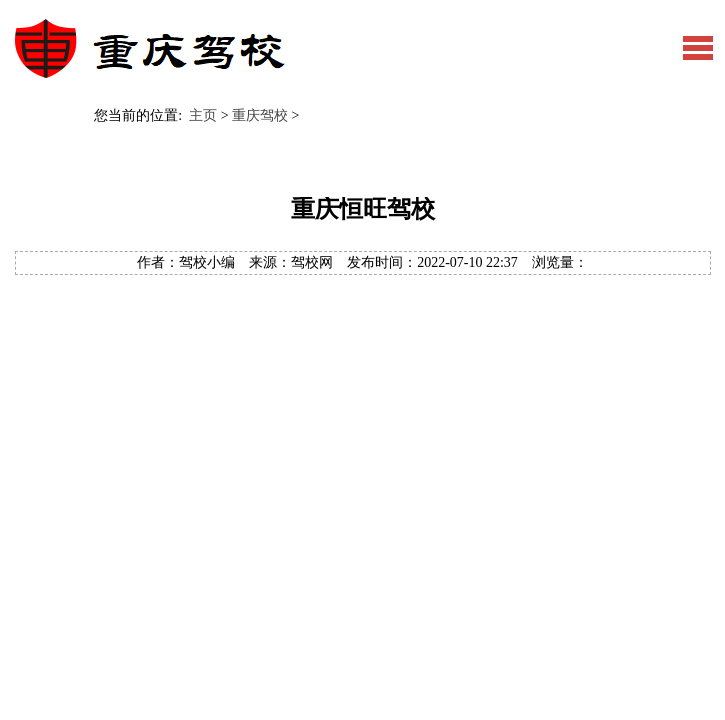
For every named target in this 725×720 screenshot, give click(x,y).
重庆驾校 (260, 115)
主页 (203, 115)
